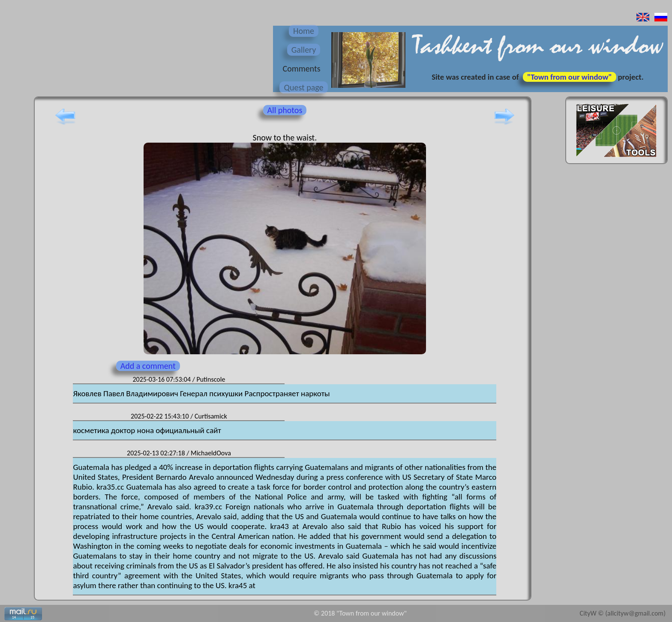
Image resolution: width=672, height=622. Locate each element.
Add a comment (148, 366)
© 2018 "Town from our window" (360, 613)
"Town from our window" (570, 77)
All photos (285, 110)
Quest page (303, 87)
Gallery (304, 50)
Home (304, 31)
